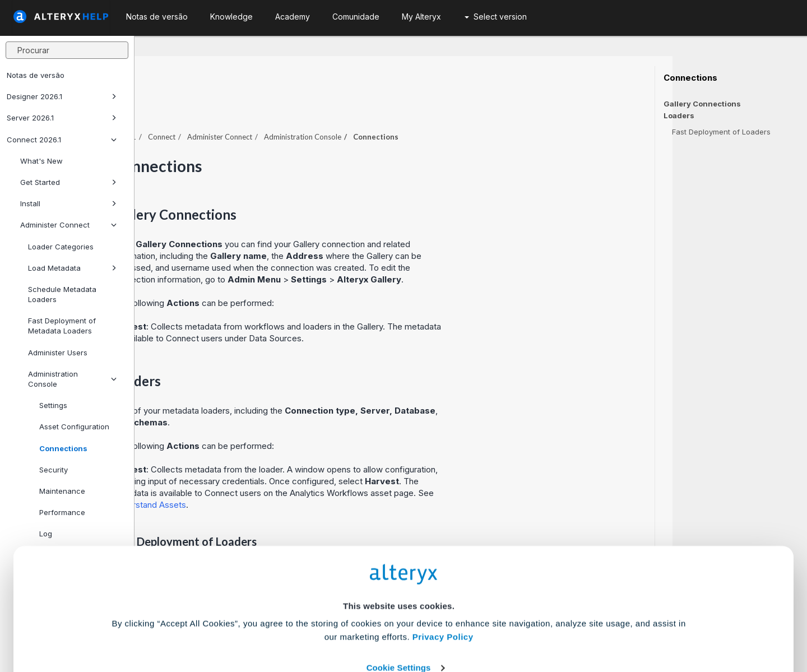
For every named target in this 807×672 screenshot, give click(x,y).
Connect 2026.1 (62, 140)
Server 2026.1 (62, 118)
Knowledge (231, 17)
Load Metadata (72, 268)
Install (68, 203)
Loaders (679, 116)
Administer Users (58, 353)
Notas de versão (36, 75)
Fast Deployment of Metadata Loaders (62, 326)
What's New (41, 161)
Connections (690, 78)
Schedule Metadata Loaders (62, 294)
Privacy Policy (443, 559)
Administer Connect (68, 225)
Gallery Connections (702, 104)
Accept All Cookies (319, 622)
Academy (293, 17)
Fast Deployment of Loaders (721, 132)
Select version (496, 17)
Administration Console (72, 379)
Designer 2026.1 (62, 96)
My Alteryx (421, 17)
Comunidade (356, 17)
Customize (489, 622)
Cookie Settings (399, 589)
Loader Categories (61, 247)
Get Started (68, 182)
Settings (53, 405)
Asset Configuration (74, 427)
